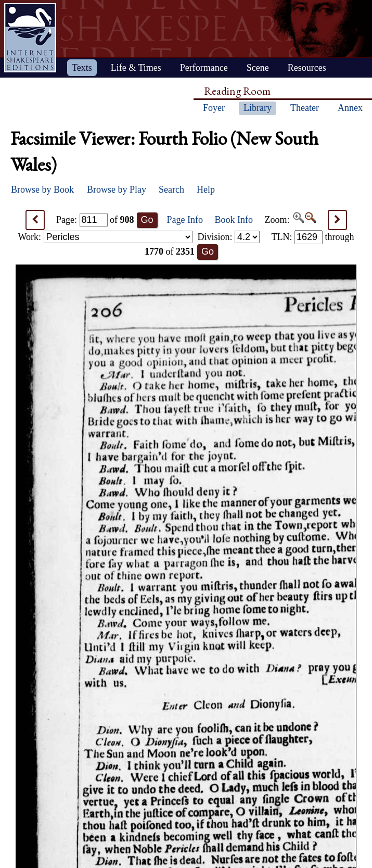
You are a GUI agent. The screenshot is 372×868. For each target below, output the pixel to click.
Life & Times (136, 68)
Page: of (95, 220)
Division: (228, 237)
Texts (82, 68)
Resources (307, 68)
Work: (105, 237)
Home (30, 38)
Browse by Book (42, 190)
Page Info (185, 220)
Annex (350, 108)
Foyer (214, 108)
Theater (305, 108)
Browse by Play (117, 190)
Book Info (234, 220)
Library (258, 108)
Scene (258, 68)
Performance (204, 68)
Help (206, 190)
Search (171, 190)
